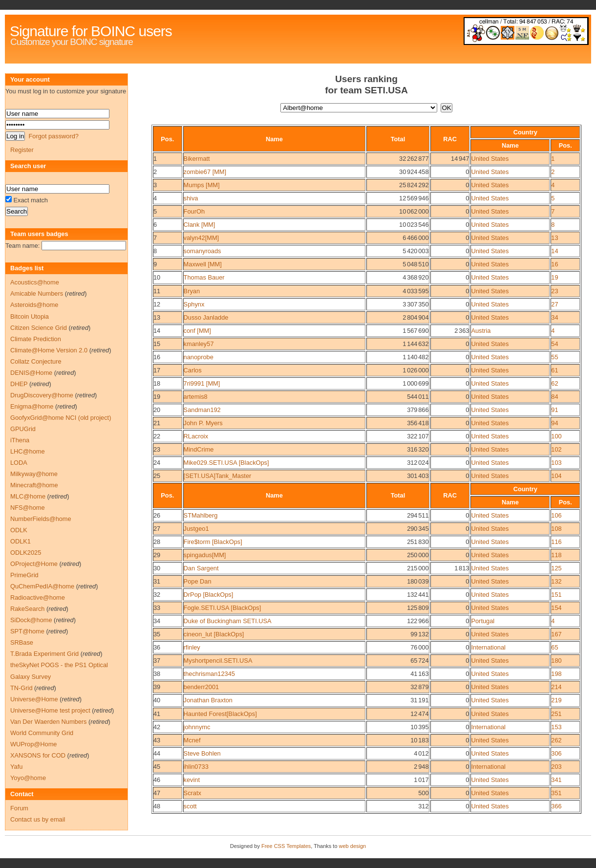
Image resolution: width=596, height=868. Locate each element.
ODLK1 (21, 541)
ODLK (19, 530)
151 (556, 595)
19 (554, 277)
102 (556, 449)
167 (556, 634)
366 (556, 806)
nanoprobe (199, 357)
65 (554, 647)
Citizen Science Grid (39, 328)
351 (556, 793)
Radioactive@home (38, 597)
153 (556, 727)
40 (157, 700)
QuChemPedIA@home (42, 586)
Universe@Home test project (50, 710)
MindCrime (199, 449)
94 (554, 423)
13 (554, 238)
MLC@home (28, 496)
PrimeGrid (24, 575)
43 (157, 740)
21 (157, 423)
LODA (19, 463)
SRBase (22, 642)
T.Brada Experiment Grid (44, 654)
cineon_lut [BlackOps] (214, 634)
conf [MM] (197, 331)
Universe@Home (34, 699)
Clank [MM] (200, 225)
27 (554, 304)
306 (556, 753)
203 (556, 767)
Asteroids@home (34, 305)
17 (157, 370)
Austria (481, 331)
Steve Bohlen (202, 753)
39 (157, 687)
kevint (192, 780)
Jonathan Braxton (208, 700)
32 (157, 595)
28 (157, 542)
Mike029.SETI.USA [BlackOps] (226, 463)
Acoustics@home (35, 282)
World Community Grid (42, 733)
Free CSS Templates (286, 846)
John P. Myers (203, 423)
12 (157, 304)
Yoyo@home (28, 778)
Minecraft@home (34, 485)
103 (556, 463)
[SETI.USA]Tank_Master (218, 476)
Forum (19, 808)
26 (157, 515)
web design (353, 846)
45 (157, 767)
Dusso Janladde (206, 317)
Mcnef (192, 740)
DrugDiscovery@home (42, 395)
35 (157, 634)
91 (554, 410)
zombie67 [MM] (205, 172)
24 (157, 463)
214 (556, 687)
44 (157, 753)
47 (157, 793)
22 (157, 436)
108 (556, 529)
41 (157, 714)
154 (556, 608)
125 (556, 568)
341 (556, 780)
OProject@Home (34, 564)
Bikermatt (197, 159)
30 (157, 568)
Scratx (192, 793)
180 (556, 661)
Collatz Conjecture (36, 361)
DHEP (19, 384)
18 (157, 383)
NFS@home (28, 508)
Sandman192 (202, 410)
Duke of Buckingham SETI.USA (228, 621)
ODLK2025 (26, 553)
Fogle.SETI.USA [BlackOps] (223, 608)
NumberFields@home (41, 519)
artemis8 (196, 397)
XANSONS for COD (38, 755)
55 (554, 357)
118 (556, 555)
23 (554, 291)
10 (157, 277)
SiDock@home (31, 620)
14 (554, 251)
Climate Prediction (36, 339)
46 (157, 780)
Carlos (193, 370)
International (488, 647)
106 (556, 515)
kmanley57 (199, 344)
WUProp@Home (33, 744)
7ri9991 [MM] (202, 383)
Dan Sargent (201, 568)
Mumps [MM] (202, 185)
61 (554, 370)
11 (157, 291)
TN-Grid (21, 688)
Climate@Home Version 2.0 (49, 350)
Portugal (483, 621)
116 (556, 542)
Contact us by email (38, 819)
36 (157, 647)
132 (556, 581)
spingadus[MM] (205, 555)
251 (556, 714)
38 (157, 674)
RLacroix (196, 436)
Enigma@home (32, 406)
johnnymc (197, 727)
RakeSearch (27, 609)
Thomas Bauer (204, 277)
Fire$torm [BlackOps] (213, 542)
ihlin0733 (196, 767)
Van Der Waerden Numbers (48, 722)
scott (190, 806)
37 (157, 661)
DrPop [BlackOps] (209, 595)
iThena (20, 440)
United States (490, 159)
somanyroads (202, 251)
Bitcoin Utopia (30, 316)
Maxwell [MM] (203, 264)
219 (556, 700)
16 (554, 264)
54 (554, 344)
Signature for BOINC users (91, 31)
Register (22, 150)
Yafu (16, 767)
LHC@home (28, 451)
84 (554, 397)
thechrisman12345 (209, 674)
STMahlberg (201, 515)
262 (556, 740)
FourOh (194, 211)
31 (157, 581)
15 (157, 344)
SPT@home (27, 631)
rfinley (192, 647)
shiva (191, 198)
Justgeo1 (196, 529)
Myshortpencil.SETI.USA (218, 661)
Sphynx (194, 304)
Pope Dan (198, 581)
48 (157, 806)
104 (556, 476)
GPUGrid (23, 429)
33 (157, 608)
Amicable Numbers (37, 293)
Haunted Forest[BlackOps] (220, 714)
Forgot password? (53, 136)
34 (554, 317)
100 (556, 436)
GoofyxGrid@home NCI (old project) (61, 418)
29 (157, 555)
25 (157, 476)
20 (157, 410)
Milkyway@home (34, 474)
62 (554, 383)
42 (157, 727)
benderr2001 (202, 687)
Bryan (192, 291)
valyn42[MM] (202, 238)
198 (556, 674)
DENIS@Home (31, 373)
